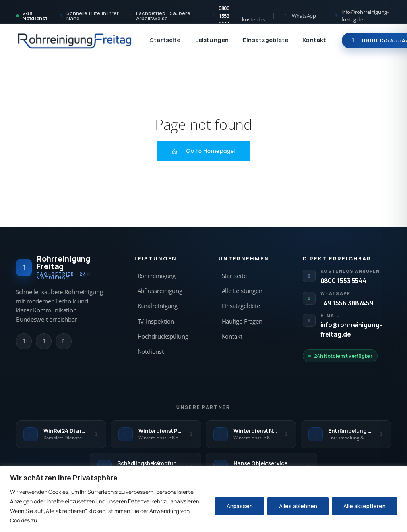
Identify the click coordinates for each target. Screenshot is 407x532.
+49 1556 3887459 (347, 303)
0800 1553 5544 (344, 281)
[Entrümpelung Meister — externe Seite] (346, 434)
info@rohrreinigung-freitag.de (351, 329)
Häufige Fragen (242, 321)
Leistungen (212, 40)
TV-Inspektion (156, 321)
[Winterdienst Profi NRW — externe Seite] (156, 434)
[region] (203, 499)
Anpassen (240, 506)
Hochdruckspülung (163, 336)
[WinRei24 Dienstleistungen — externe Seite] (61, 434)
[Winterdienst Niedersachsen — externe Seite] (251, 434)
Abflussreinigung (160, 291)
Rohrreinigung (157, 276)
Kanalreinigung (158, 306)
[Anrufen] (24, 341)
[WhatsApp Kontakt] (299, 16)
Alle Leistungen (242, 291)
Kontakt (314, 40)
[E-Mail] (64, 341)
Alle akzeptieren (364, 506)
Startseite (165, 40)
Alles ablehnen (298, 506)
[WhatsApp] (44, 341)
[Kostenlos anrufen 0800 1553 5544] (238, 16)
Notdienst (151, 352)
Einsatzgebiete (266, 40)
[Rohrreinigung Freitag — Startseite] (75, 40)
